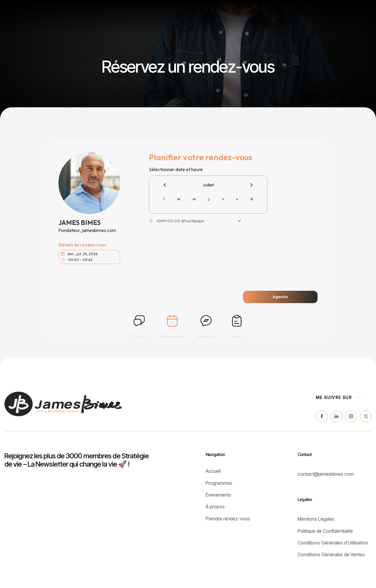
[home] (33, 13)
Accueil (213, 471)
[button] (339, 13)
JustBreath (301, 12)
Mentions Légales (316, 519)
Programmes (155, 12)
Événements (196, 12)
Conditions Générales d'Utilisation (333, 543)
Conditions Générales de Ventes (331, 554)
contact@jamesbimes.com (326, 474)
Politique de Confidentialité (325, 531)
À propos (266, 12)
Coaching (233, 12)
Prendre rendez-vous (228, 519)
